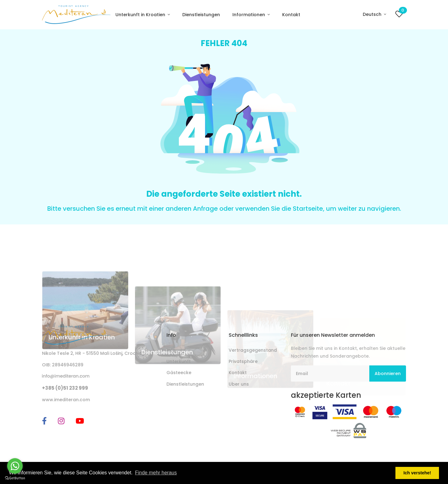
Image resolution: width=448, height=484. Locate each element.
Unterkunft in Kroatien (141, 15)
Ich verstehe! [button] (417, 473)
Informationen (249, 15)
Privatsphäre (243, 361)
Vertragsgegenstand (253, 350)
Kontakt (291, 15)
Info (171, 350)
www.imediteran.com (66, 400)
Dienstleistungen (201, 15)
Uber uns (239, 384)
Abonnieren (388, 374)
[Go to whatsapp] (15, 466)
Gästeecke (179, 373)
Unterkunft (179, 361)
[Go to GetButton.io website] (15, 478)
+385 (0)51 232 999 (65, 388)
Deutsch (373, 14)
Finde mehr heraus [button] (156, 473)
